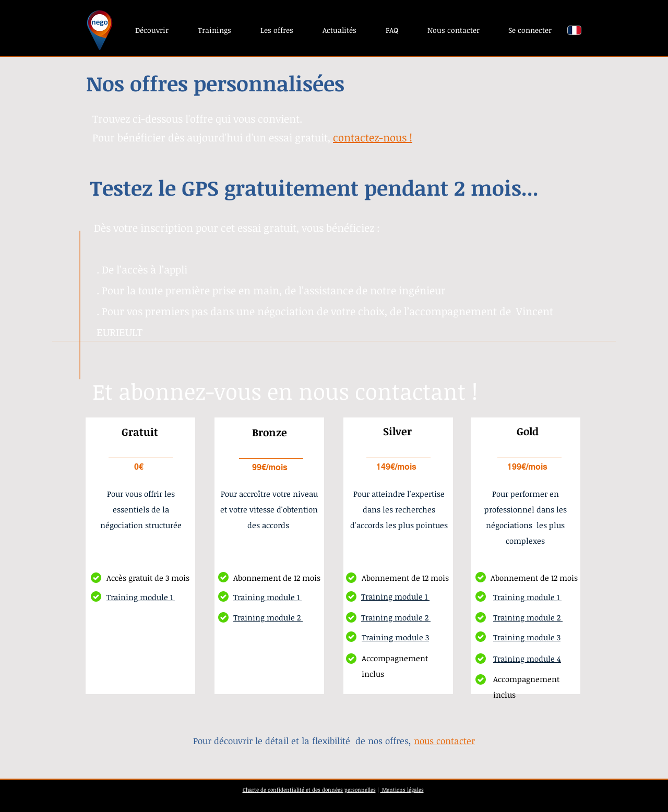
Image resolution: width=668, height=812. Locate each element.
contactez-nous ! (373, 137)
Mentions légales (402, 790)
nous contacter (444, 741)
